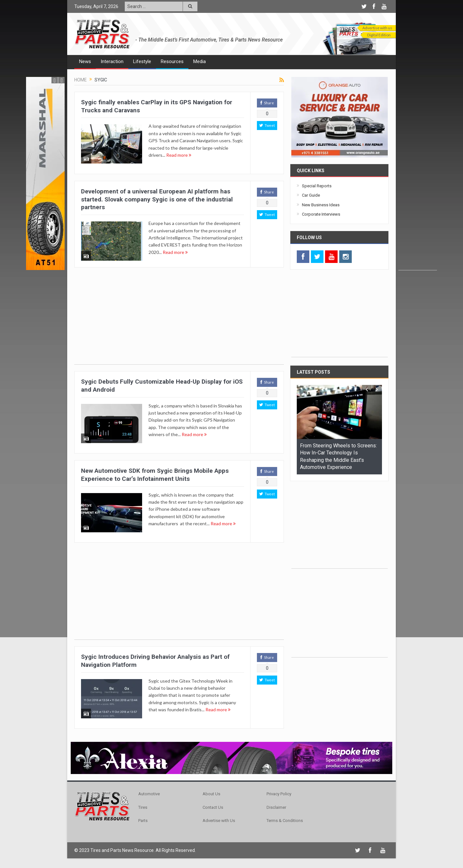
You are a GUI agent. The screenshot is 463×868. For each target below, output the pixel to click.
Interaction (112, 61)
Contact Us (213, 807)
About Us (211, 794)
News (85, 61)
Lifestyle (142, 61)
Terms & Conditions (285, 821)
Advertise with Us (219, 821)
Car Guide (311, 195)
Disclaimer (276, 807)
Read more (179, 155)
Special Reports (317, 186)
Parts (143, 821)
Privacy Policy (279, 794)
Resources (172, 61)
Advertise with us (377, 28)
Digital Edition (379, 35)
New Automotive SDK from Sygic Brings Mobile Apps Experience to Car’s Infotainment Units (155, 475)
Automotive (149, 794)
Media (200, 61)
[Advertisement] (418, 173)
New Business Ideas (321, 205)
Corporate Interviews (321, 214)
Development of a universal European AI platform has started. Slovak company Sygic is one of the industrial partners (157, 199)
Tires (143, 807)
